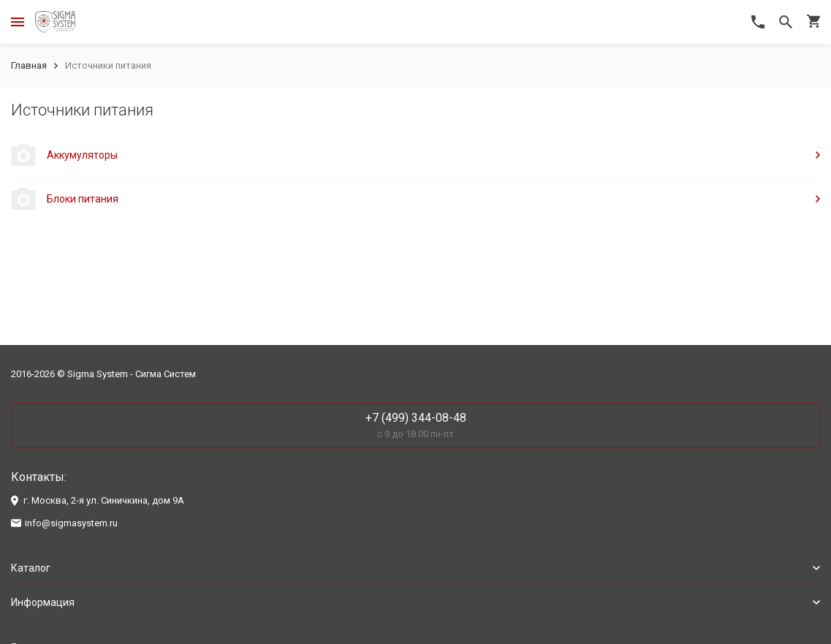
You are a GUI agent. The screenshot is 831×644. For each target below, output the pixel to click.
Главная (29, 65)
